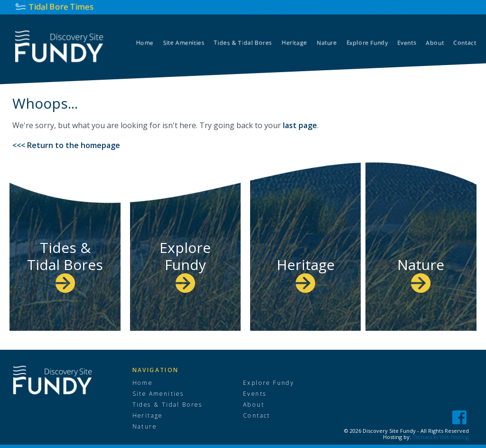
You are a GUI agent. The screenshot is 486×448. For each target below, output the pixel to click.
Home (143, 383)
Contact (257, 416)
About (253, 405)
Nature (421, 273)
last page (300, 125)
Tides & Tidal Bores (65, 265)
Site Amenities (159, 394)
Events (255, 394)
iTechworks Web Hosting (441, 437)
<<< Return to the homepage (66, 145)
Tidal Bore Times (61, 6)
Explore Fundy (185, 265)
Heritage (306, 273)
